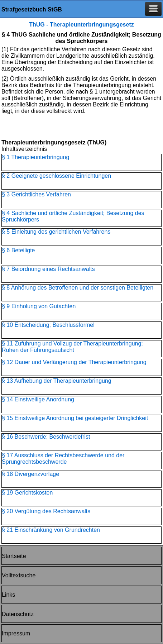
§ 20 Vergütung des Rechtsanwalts (46, 511)
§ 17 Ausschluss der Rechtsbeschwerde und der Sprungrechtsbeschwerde (63, 459)
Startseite (14, 556)
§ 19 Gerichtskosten (27, 493)
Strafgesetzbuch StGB (32, 9)
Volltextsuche (19, 575)
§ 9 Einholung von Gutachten (39, 306)
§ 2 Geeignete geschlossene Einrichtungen (56, 176)
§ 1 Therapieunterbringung (35, 157)
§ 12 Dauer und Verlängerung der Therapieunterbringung (74, 362)
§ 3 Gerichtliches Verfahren (36, 194)
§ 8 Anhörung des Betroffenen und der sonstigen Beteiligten (78, 288)
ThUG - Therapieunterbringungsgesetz (81, 25)
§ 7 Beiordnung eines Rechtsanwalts (48, 269)
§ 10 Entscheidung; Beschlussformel (48, 325)
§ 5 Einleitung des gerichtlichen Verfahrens (56, 232)
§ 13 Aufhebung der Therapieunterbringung (57, 381)
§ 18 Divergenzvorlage (30, 474)
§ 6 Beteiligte (18, 250)
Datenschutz (18, 614)
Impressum (16, 633)
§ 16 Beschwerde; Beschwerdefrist (46, 437)
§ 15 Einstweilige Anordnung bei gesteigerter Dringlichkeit (75, 418)
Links (8, 595)
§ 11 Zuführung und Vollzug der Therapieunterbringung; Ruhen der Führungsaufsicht (72, 347)
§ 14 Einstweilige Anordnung (38, 399)
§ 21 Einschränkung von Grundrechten (51, 530)
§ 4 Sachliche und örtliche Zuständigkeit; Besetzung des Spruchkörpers (73, 216)
